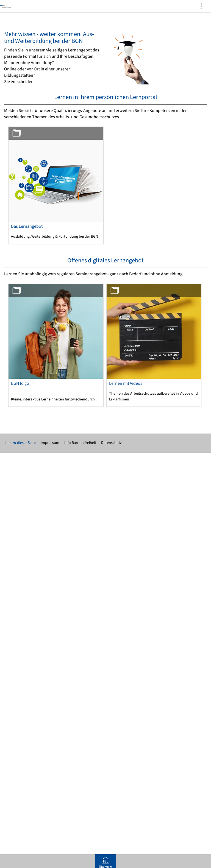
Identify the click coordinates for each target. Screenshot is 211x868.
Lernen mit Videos (126, 383)
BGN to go (20, 383)
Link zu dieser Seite (20, 443)
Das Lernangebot (27, 226)
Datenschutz (111, 443)
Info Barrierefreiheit (80, 443)
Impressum (50, 443)
